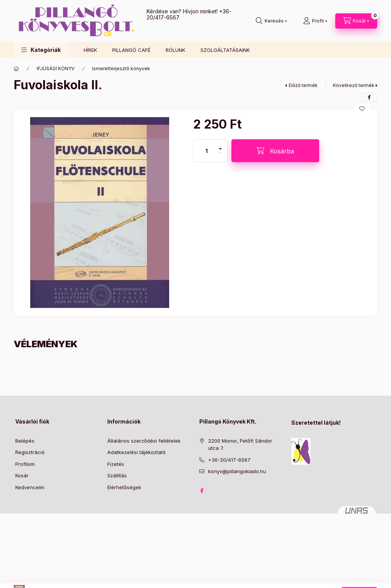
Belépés (25, 441)
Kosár (22, 475)
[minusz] (220, 156)
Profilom (25, 464)
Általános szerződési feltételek (144, 441)
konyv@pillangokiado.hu (237, 471)
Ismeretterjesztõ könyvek (121, 68)
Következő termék (354, 85)
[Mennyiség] (207, 151)
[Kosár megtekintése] (356, 21)
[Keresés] (271, 21)
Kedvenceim (30, 487)
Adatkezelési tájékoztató (137, 452)
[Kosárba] (275, 151)
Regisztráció (30, 452)
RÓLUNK (175, 50)
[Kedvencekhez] (362, 109)
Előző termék (303, 85)
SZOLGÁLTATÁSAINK (225, 50)
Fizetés (116, 464)
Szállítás (117, 475)
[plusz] (220, 145)
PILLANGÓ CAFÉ (131, 50)
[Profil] (315, 21)
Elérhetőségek (124, 487)
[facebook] (369, 97)
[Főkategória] (16, 69)
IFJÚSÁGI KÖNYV (56, 68)
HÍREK (90, 50)
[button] (41, 50)
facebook (202, 491)
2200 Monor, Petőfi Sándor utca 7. (240, 445)
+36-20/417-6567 (229, 460)
